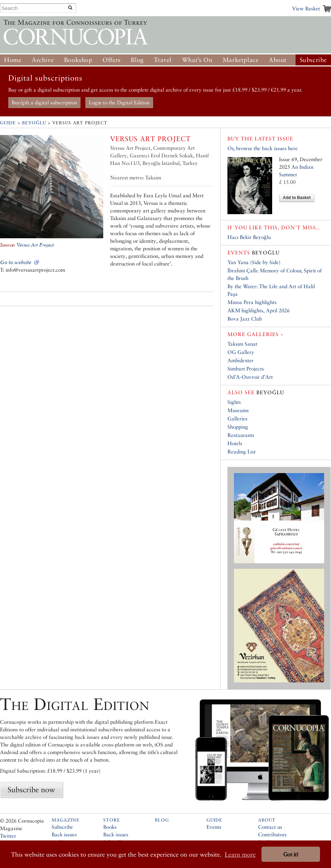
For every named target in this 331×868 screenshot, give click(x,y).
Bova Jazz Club (245, 319)
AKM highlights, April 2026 (259, 310)
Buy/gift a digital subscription (44, 102)
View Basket (306, 8)
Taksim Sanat (242, 344)
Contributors (272, 834)
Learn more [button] (240, 854)
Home (13, 60)
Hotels (235, 443)
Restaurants (241, 435)
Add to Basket (297, 198)
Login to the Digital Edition (119, 102)
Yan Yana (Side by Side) (254, 262)
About (278, 60)
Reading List (242, 452)
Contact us (270, 827)
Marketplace (241, 60)
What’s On (197, 60)
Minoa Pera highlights (252, 302)
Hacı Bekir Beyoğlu (249, 237)
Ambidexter (241, 360)
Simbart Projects (246, 369)
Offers (112, 60)
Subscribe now (31, 789)
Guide (8, 123)
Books (110, 827)
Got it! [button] (291, 854)
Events (214, 827)
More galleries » (255, 334)
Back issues (64, 834)
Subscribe (313, 60)
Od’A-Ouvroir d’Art (250, 377)
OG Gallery (241, 352)
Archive (43, 60)
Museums (238, 410)
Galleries (237, 419)
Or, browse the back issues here (263, 148)
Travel (163, 60)
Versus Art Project (35, 245)
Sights (234, 402)
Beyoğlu (34, 123)
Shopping (238, 427)
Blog (137, 60)
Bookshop (78, 60)
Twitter (8, 836)
